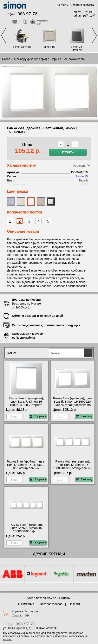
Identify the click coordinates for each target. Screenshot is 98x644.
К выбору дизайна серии (31, 59)
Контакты (63, 5)
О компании (26, 604)
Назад (6, 59)
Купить (68, 152)
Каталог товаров (51, 604)
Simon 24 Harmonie (76, 48)
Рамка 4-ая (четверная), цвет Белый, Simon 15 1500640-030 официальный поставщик (73, 466)
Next (94, 36)
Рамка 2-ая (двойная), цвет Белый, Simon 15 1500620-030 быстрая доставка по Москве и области (73, 403)
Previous (4, 36)
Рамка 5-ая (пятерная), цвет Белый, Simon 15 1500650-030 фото (26, 528)
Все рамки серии (74, 59)
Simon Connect (22, 47)
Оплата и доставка (82, 5)
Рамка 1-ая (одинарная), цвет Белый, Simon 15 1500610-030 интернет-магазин (26, 403)
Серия (55, 59)
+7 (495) (21, 14)
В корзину (38, 416)
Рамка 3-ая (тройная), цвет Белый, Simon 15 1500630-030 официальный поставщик (26, 466)
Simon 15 (49, 47)
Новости (74, 604)
